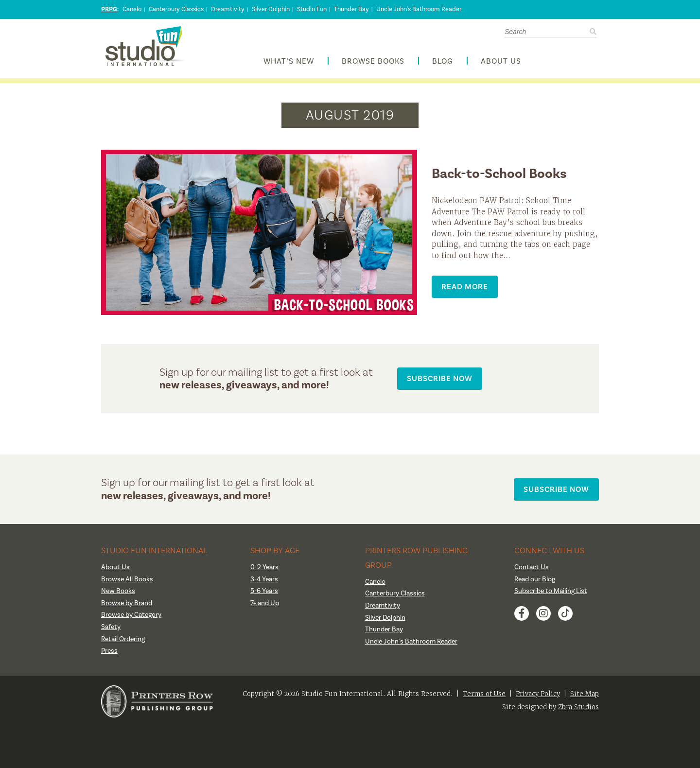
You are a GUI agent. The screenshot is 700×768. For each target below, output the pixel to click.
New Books (118, 591)
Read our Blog (535, 579)
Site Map (585, 694)
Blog (443, 61)
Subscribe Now (440, 378)
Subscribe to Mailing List (551, 591)
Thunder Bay (351, 9)
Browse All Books (127, 579)
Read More (465, 287)
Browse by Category (131, 615)
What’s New (289, 61)
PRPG (109, 9)
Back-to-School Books (499, 174)
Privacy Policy (538, 694)
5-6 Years (264, 591)
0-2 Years (264, 567)
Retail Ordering (123, 639)
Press (109, 651)
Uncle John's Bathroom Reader (419, 9)
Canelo (132, 9)
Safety (111, 627)
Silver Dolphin (271, 9)
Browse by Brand (127, 603)
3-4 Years (264, 579)
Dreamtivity (228, 9)
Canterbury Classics (176, 9)
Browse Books (373, 61)
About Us (501, 61)
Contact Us (532, 567)
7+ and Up (265, 603)
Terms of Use (484, 694)
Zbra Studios (578, 707)
